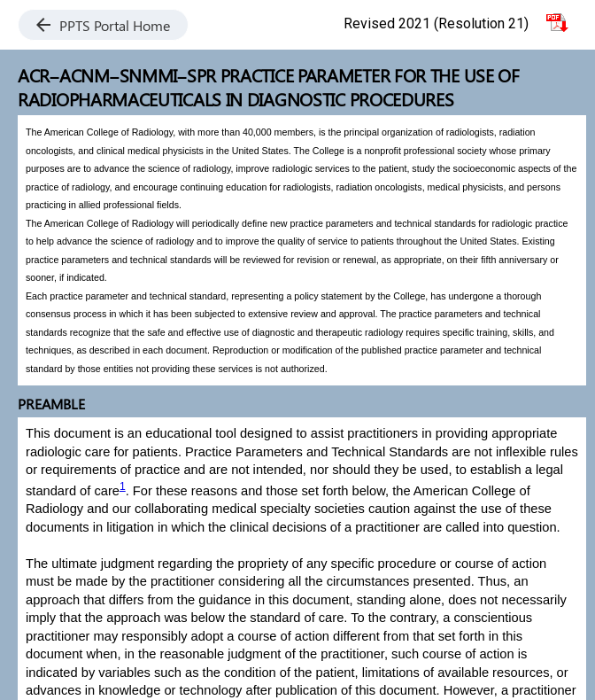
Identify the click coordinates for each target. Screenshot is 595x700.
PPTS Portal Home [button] (103, 25)
